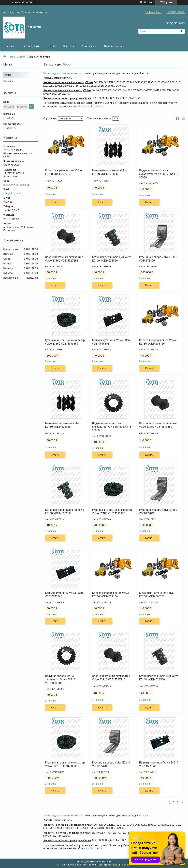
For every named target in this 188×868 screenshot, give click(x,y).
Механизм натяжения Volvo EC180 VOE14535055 (62, 425)
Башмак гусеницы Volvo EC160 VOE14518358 (112, 342)
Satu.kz (109, 862)
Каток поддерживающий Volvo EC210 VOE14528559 (159, 678)
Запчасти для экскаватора (62, 73)
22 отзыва (149, 2)
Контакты (69, 46)
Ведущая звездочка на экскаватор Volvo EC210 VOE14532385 (60, 679)
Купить (55, 202)
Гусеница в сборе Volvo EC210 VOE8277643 (111, 764)
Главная (10, 46)
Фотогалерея (89, 46)
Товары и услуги (31, 46)
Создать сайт (19, 2)
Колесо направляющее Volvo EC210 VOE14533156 (110, 595)
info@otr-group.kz (13, 193)
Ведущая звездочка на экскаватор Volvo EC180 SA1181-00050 (113, 427)
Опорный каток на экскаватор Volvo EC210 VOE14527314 (111, 678)
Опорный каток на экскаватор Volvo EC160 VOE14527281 (64, 259)
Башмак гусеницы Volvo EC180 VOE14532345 (65, 595)
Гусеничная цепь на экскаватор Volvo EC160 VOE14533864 (65, 342)
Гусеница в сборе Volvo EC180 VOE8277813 (158, 512)
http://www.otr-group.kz (16, 185)
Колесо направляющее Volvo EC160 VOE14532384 (63, 172)
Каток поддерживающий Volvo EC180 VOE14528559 (65, 512)
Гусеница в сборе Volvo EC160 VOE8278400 (158, 259)
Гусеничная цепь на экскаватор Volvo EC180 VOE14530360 (112, 512)
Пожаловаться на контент (119, 865)
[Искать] (181, 31)
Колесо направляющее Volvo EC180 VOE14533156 (157, 342)
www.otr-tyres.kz (93, 106)
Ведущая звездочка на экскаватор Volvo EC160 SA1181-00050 (160, 174)
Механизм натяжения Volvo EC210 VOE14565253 (156, 595)
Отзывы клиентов (114, 46)
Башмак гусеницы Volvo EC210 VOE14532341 (159, 764)
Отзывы (8, 81)
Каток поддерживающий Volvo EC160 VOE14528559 (112, 259)
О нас (53, 46)
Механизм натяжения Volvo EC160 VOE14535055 (109, 172)
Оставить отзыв (176, 12)
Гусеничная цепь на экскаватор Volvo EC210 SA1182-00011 (65, 764)
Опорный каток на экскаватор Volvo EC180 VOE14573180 (158, 425)
